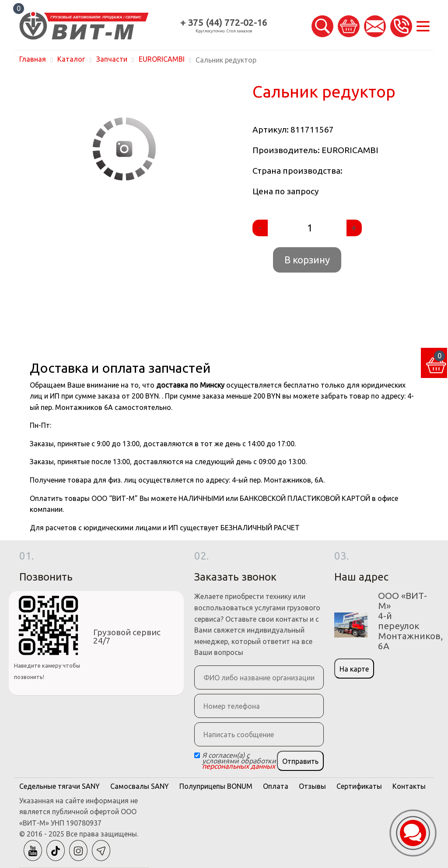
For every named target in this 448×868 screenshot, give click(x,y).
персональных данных (239, 766)
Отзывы (312, 786)
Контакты (409, 786)
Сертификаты (359, 786)
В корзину (307, 260)
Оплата (276, 786)
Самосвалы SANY (140, 786)
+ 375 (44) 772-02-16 (224, 23)
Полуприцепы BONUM (216, 786)
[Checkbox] (197, 755)
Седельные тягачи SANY (59, 786)
